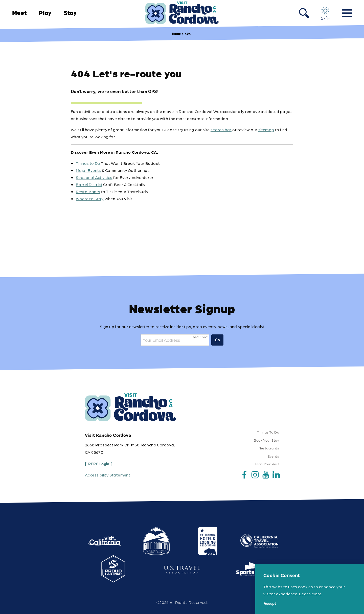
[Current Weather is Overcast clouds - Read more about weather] (325, 13)
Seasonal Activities (94, 177)
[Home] (182, 13)
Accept (270, 604)
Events (273, 456)
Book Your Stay (266, 440)
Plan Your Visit (267, 464)
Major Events (88, 170)
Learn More (310, 594)
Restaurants (88, 191)
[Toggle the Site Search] (304, 13)
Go (217, 340)
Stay (70, 13)
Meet (19, 13)
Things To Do (268, 432)
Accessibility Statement (108, 475)
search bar (221, 130)
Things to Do (88, 163)
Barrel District (89, 184)
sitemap (266, 130)
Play (45, 13)
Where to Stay (90, 199)
